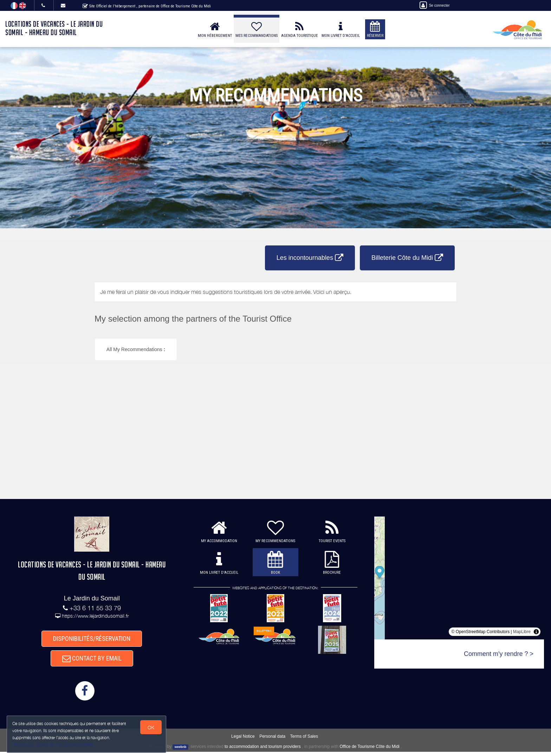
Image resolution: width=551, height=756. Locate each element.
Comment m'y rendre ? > (499, 654)
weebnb (181, 751)
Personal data (272, 740)
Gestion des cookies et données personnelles (53, 744)
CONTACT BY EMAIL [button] (92, 661)
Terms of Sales (304, 740)
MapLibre (522, 632)
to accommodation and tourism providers (263, 751)
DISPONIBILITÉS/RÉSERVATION (92, 639)
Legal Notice (243, 740)
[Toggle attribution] (536, 632)
